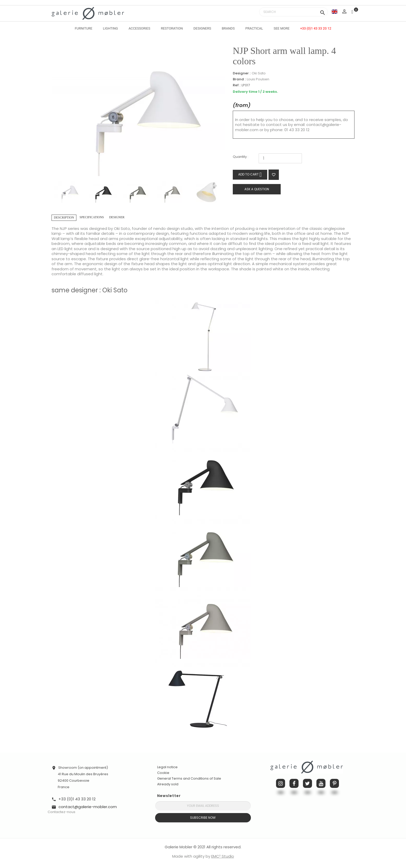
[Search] (293, 12)
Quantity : (241, 157)
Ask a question (257, 189)
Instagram (281, 783)
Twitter (307, 783)
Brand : (239, 79)
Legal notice (167, 767)
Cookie (163, 773)
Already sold (168, 784)
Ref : (237, 85)
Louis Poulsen (258, 79)
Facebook (294, 783)
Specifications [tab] (92, 217)
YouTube (321, 783)
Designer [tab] (117, 217)
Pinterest (334, 783)
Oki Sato (259, 73)
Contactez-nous (61, 812)
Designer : (242, 73)
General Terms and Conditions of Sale (189, 778)
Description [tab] (64, 217)
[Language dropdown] (335, 12)
